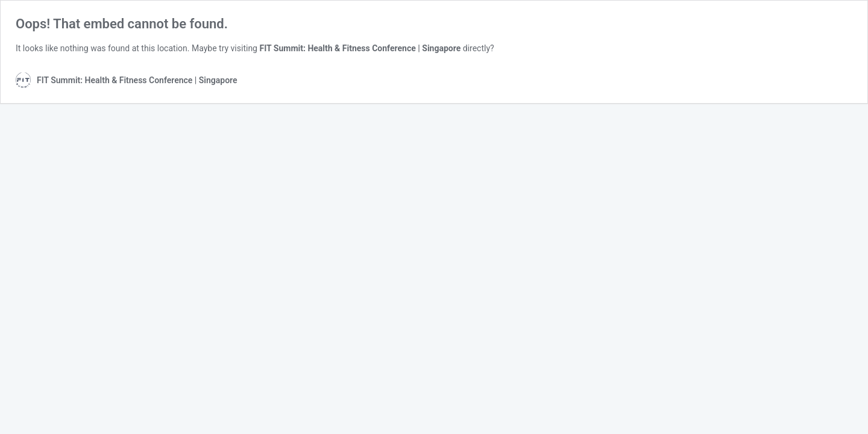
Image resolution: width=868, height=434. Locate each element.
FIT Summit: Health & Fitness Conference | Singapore (360, 48)
